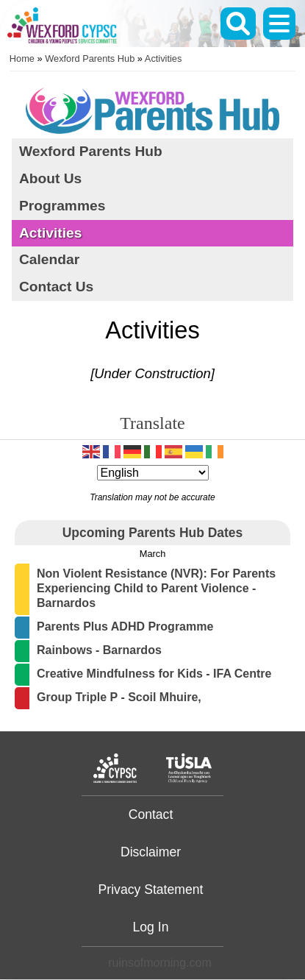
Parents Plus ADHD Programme (125, 626)
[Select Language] (153, 473)
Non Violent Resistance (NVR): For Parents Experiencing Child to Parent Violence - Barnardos (156, 588)
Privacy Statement (151, 890)
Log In (151, 927)
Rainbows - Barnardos (99, 650)
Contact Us (56, 287)
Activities (164, 58)
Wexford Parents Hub (90, 58)
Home (22, 58)
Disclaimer (151, 852)
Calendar (49, 259)
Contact (151, 814)
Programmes (62, 206)
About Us (50, 178)
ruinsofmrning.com (160, 963)
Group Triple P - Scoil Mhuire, (119, 697)
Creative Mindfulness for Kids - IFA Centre (154, 674)
